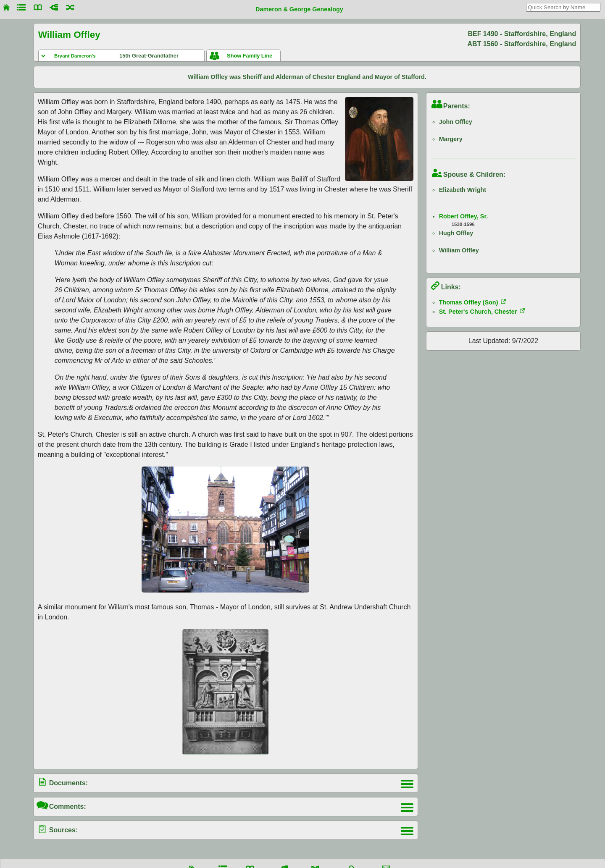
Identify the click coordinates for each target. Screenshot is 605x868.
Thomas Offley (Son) (469, 302)
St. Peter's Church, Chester (478, 312)
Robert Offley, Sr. (463, 216)
